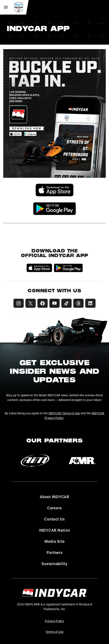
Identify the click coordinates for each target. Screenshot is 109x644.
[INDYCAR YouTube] (54, 303)
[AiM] (35, 461)
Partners (55, 552)
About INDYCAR (54, 497)
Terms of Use (54, 632)
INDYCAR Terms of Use (64, 413)
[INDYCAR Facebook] (43, 303)
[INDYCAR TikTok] (66, 303)
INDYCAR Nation (55, 530)
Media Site (55, 541)
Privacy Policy (54, 621)
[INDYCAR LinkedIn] (90, 303)
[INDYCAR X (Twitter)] (31, 303)
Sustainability (54, 564)
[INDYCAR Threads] (78, 303)
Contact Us (54, 519)
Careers (54, 508)
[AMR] (82, 461)
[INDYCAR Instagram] (19, 303)
